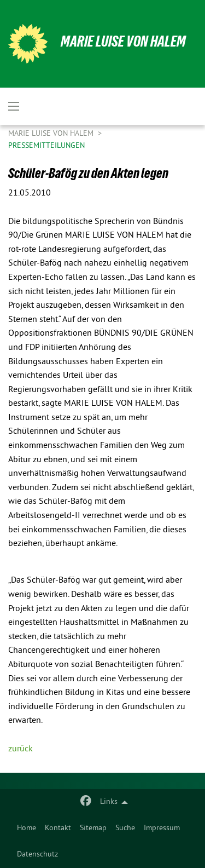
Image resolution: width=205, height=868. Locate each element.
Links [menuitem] (109, 802)
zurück (20, 749)
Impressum (162, 828)
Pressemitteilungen (46, 146)
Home (27, 828)
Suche (125, 828)
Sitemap (93, 828)
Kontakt (58, 828)
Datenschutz (37, 855)
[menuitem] (27, 829)
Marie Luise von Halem (123, 41)
